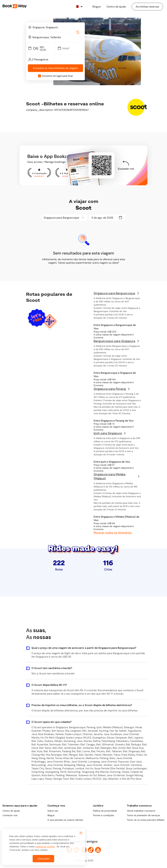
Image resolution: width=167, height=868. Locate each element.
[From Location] (57, 27)
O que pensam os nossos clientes (65, 820)
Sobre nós (53, 811)
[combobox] (55, 27)
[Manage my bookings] (147, 7)
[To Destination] (57, 37)
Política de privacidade (105, 811)
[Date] (72, 48)
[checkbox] (39, 76)
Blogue (51, 815)
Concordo (43, 861)
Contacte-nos (10, 815)
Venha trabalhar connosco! (141, 811)
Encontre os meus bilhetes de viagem (55, 68)
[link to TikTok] (91, 850)
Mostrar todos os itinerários (113, 533)
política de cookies (45, 849)
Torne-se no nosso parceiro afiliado (146, 820)
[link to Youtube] (98, 850)
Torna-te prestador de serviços (143, 815)
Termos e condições (103, 815)
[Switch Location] (78, 32)
